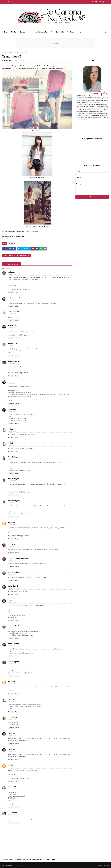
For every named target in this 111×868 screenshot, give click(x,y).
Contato (23, 2)
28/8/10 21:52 (12, 602)
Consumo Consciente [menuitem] (38, 32)
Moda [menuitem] (13, 32)
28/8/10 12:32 (12, 411)
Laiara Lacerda (13, 312)
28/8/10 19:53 (12, 560)
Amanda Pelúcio (14, 572)
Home (4, 2)
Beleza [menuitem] (22, 32)
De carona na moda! (19, 865)
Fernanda (11, 733)
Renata (10, 765)
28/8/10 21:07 (12, 574)
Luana (10, 600)
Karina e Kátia (13, 272)
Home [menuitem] (6, 32)
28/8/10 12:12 (12, 384)
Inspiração (14, 52)
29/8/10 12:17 (11, 646)
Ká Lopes (11, 699)
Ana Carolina (13, 544)
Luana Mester (9, 61)
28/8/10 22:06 (12, 628)
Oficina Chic (12, 344)
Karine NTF (12, 787)
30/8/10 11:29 (12, 815)
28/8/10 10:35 (12, 346)
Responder (11, 292)
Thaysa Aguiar (13, 662)
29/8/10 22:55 (12, 735)
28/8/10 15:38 (12, 459)
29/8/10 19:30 (12, 701)
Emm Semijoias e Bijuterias (18, 558)
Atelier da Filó (13, 586)
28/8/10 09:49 (12, 314)
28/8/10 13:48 (12, 431)
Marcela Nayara (14, 457)
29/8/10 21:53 (12, 719)
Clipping (16, 2)
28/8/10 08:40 (12, 274)
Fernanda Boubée (14, 626)
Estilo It (10, 429)
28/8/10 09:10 (12, 300)
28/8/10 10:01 (12, 328)
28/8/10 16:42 (12, 525)
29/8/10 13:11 (11, 684)
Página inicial (6, 52)
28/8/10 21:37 (12, 588)
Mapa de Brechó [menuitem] (58, 32)
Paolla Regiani (13, 717)
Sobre (10, 2)
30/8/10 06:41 (12, 767)
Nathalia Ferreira (14, 362)
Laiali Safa (12, 409)
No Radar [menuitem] (71, 32)
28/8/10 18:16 (12, 546)
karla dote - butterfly (16, 298)
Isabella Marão (13, 644)
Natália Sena (12, 326)
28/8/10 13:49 (12, 445)
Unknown (11, 522)
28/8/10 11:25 (12, 364)
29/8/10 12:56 (12, 664)
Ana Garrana (12, 813)
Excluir (17, 292)
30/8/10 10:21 (12, 789)
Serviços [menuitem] (81, 32)
